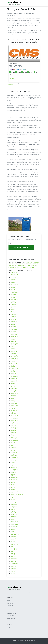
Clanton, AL (14, 414)
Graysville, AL (14, 304)
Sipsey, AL (13, 365)
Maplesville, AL (14, 405)
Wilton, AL (13, 353)
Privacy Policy (10, 605)
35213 (13, 266)
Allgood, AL (13, 387)
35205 (10, 267)
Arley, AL (13, 446)
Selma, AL (13, 518)
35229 (27, 262)
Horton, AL (13, 484)
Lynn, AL (13, 552)
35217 (16, 266)
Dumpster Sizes (11, 627)
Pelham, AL (13, 294)
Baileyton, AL (14, 451)
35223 (37, 264)
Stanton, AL (14, 444)
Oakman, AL (14, 380)
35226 (20, 267)
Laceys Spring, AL (15, 521)
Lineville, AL (13, 536)
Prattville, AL (14, 530)
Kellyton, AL (14, 570)
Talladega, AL (14, 427)
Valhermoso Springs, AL (17, 494)
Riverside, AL (14, 392)
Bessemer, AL (14, 296)
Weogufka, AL (14, 454)
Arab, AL (13, 488)
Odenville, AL (14, 362)
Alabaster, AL (14, 306)
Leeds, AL (13, 288)
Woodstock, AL (14, 394)
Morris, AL (13, 289)
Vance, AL (13, 399)
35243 (29, 266)
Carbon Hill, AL (14, 469)
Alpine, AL (13, 395)
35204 (30, 264)
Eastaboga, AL (14, 424)
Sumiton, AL (14, 333)
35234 (17, 264)
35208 (22, 266)
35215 (30, 267)
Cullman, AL (14, 383)
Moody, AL (13, 320)
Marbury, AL (14, 515)
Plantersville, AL (15, 456)
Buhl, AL (13, 531)
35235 (33, 266)
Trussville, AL (14, 313)
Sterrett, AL (14, 315)
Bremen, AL (14, 373)
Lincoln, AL (13, 407)
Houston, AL (14, 509)
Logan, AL (13, 417)
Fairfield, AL (14, 278)
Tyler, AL (13, 546)
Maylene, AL (14, 321)
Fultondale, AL (14, 274)
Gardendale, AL (15, 293)
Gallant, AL (13, 473)
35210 (19, 266)
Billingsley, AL (14, 452)
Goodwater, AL (14, 511)
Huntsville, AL (14, 516)
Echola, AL (13, 523)
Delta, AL (13, 498)
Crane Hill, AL (14, 404)
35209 (16, 267)
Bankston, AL (14, 481)
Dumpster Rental (11, 614)
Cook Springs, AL (15, 330)
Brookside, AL (14, 286)
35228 (33, 264)
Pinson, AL (13, 316)
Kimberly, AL (14, 301)
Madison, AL (14, 499)
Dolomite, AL (14, 283)
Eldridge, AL (14, 548)
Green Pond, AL (15, 368)
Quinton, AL (14, 328)
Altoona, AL (14, 474)
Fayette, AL (14, 503)
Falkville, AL (14, 447)
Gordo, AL (13, 573)
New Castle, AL (14, 276)
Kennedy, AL (14, 550)
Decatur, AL (14, 520)
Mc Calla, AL (14, 351)
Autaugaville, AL (15, 504)
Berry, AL (13, 422)
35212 (10, 266)
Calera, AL (13, 341)
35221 (10, 264)
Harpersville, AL (15, 357)
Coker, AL (13, 489)
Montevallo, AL (14, 343)
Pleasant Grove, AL (16, 281)
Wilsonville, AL (14, 358)
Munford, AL (14, 442)
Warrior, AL (13, 303)
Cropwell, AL (14, 338)
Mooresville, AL (14, 513)
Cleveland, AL (14, 378)
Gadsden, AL (14, 506)
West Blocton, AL (15, 402)
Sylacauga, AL (14, 434)
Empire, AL (13, 346)
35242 (33, 267)
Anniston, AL (14, 467)
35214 (36, 266)
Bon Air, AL (13, 397)
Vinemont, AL (14, 432)
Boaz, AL (13, 553)
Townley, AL (14, 437)
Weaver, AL (14, 528)
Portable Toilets (11, 615)
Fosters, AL (13, 560)
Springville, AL (14, 370)
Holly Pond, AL (14, 420)
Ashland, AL (14, 533)
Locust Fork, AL (14, 360)
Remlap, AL (13, 348)
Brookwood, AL (14, 377)
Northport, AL (14, 410)
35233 (31, 262)
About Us (9, 602)
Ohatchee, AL (14, 464)
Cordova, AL (14, 363)
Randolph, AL (14, 389)
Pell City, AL (14, 331)
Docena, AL (14, 279)
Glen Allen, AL (14, 563)
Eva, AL (12, 436)
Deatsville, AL (14, 558)
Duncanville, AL (14, 478)
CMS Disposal (14, 64)
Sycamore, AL (14, 425)
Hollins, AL (13, 466)
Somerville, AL (14, 457)
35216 (27, 267)
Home (8, 600)
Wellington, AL (14, 545)
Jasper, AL (13, 400)
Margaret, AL (14, 335)
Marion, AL (13, 567)
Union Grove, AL (15, 535)
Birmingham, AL (15, 273)
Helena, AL (13, 318)
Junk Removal (11, 617)
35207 (26, 264)
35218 (20, 264)
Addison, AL (14, 486)
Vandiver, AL (14, 310)
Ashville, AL (13, 430)
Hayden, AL (13, 326)
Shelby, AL (13, 390)
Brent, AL (13, 483)
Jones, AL (13, 462)
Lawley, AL (13, 429)
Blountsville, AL (14, 415)
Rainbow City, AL (15, 491)
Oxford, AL (13, 461)
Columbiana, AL (15, 336)
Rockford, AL (14, 508)
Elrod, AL (13, 493)
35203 (38, 262)
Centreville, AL (14, 439)
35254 (34, 262)
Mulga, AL (13, 298)
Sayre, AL (13, 311)
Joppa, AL (13, 459)
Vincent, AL (13, 345)
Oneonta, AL (14, 409)
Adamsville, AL (14, 299)
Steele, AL (13, 449)
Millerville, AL (14, 538)
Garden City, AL (15, 355)
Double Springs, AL (15, 525)
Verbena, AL (14, 479)
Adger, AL (13, 340)
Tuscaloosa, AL (14, 419)
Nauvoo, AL (13, 496)
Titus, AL (13, 572)
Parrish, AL (13, 375)
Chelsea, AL (14, 308)
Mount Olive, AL (15, 284)
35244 (23, 267)
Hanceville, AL (14, 350)
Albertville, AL (14, 557)
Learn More (12, 79)
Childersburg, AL (15, 382)
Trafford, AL (14, 325)
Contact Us (10, 604)
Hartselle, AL (14, 471)
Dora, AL (13, 323)
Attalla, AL (13, 562)
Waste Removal (11, 619)
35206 (26, 266)
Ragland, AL (14, 412)
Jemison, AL (14, 367)
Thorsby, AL (14, 385)
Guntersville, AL (15, 565)
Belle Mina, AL (14, 526)
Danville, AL (14, 543)
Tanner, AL (13, 568)
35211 (13, 267)
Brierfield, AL (14, 372)
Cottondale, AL (14, 441)
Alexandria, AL (14, 501)
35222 (23, 264)
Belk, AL (13, 540)
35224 (13, 264)
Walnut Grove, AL (15, 476)
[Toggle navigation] (40, 3)
